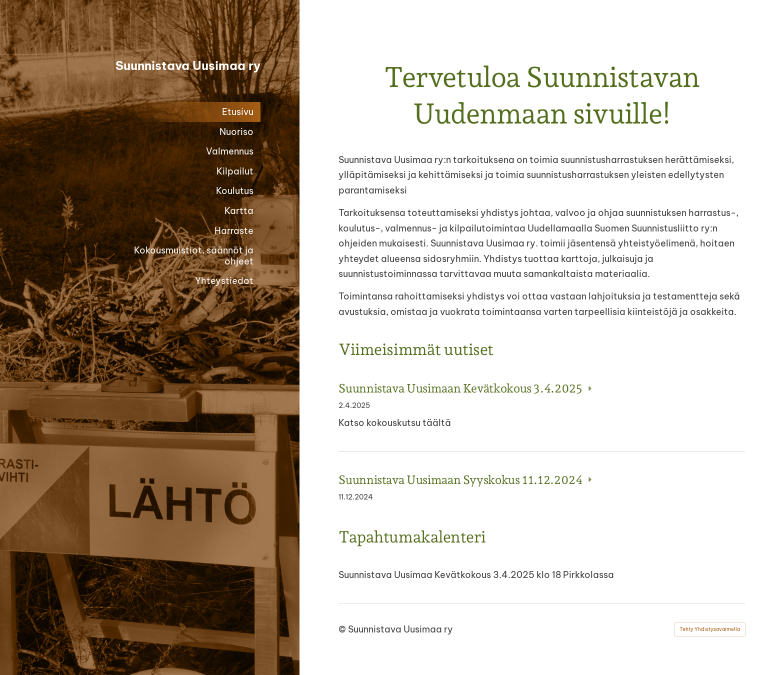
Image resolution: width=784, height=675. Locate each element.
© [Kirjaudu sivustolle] (343, 629)
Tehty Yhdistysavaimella (710, 629)
